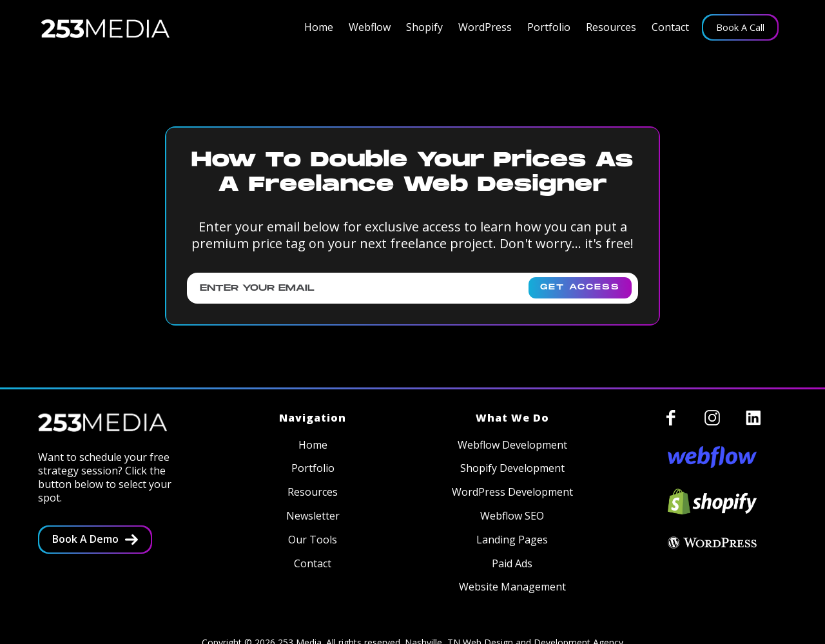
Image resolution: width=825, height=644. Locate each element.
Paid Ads (512, 564)
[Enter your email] (412, 288)
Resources (611, 27)
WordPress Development (512, 492)
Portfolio (549, 27)
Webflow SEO (512, 516)
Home (319, 27)
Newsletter (313, 516)
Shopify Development (512, 468)
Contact (670, 27)
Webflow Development (512, 445)
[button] (370, 27)
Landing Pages (512, 540)
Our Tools (313, 540)
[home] (106, 28)
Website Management (512, 587)
